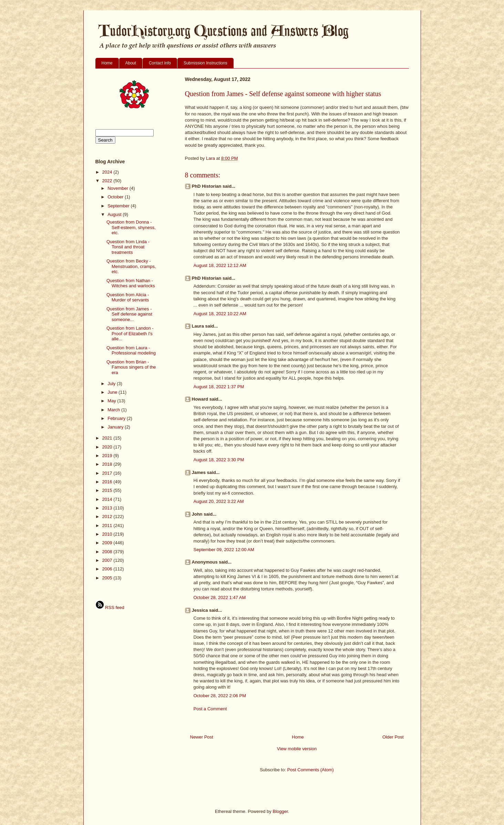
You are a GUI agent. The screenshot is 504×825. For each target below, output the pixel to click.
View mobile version (297, 749)
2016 (108, 482)
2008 (108, 552)
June (113, 392)
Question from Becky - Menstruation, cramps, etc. (131, 266)
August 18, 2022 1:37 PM (219, 387)
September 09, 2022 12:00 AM (224, 550)
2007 (108, 560)
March (114, 410)
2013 (108, 508)
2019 (108, 456)
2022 (108, 181)
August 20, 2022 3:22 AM (219, 501)
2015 (108, 490)
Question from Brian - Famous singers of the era (131, 367)
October (116, 197)
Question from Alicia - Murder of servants (128, 297)
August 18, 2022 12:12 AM (220, 265)
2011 (108, 525)
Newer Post (202, 737)
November (119, 188)
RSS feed (110, 607)
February (117, 418)
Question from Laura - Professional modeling (131, 350)
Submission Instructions (205, 63)
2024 (108, 172)
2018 (108, 464)
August (115, 214)
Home (107, 63)
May (112, 401)
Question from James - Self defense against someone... (129, 314)
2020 (108, 447)
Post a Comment (210, 709)
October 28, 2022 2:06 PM (220, 696)
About (131, 63)
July (112, 384)
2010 (108, 534)
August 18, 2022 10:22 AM (220, 314)
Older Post (393, 737)
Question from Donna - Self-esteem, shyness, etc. (131, 227)
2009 (108, 543)
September (119, 206)
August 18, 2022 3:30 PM (219, 460)
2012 (108, 517)
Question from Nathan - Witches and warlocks (131, 283)
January (116, 427)
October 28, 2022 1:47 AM (220, 597)
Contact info (160, 63)
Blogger (280, 811)
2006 (108, 569)
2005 (108, 578)
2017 (108, 473)
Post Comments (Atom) (311, 770)
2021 (108, 438)
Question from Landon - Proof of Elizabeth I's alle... (130, 333)
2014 (108, 499)
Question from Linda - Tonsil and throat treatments (128, 247)
